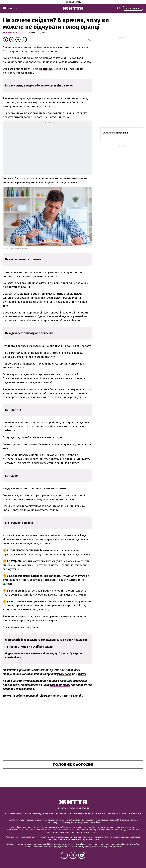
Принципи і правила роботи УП (111, 814)
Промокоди (135, 814)
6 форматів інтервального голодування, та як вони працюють (46, 640)
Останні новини (115, 133)
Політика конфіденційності (39, 814)
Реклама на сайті (14, 814)
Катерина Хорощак (13, 33)
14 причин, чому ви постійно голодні (29, 647)
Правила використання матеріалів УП (74, 814)
